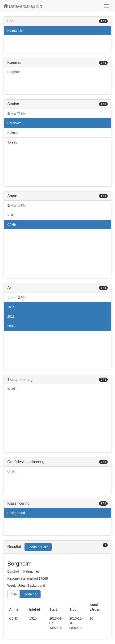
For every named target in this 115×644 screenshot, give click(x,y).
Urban (12, 471)
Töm (22, 114)
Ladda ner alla (38, 547)
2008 (11, 326)
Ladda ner (30, 594)
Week (12, 389)
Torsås (12, 142)
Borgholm (14, 72)
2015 (11, 307)
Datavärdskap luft (23, 6)
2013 (11, 316)
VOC (11, 215)
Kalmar (12, 133)
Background (16, 513)
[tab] (57, 547)
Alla (12, 114)
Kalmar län (15, 31)
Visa (14, 594)
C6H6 (12, 225)
